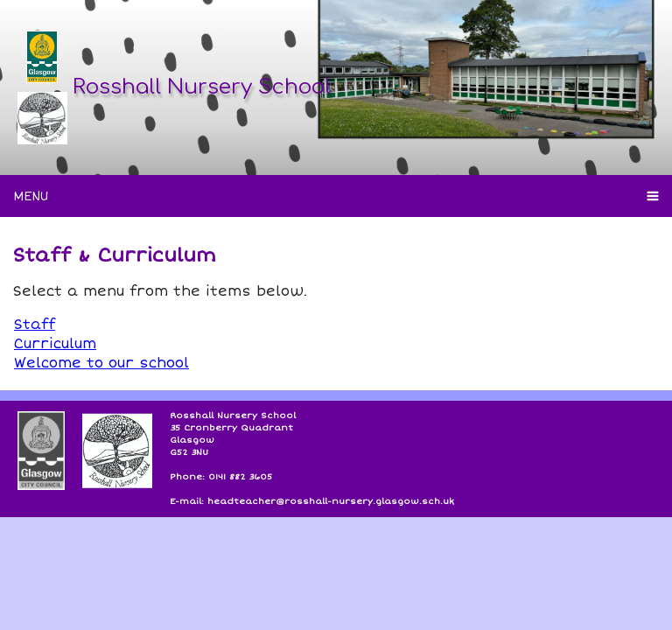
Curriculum (55, 344)
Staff (35, 325)
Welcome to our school (101, 363)
